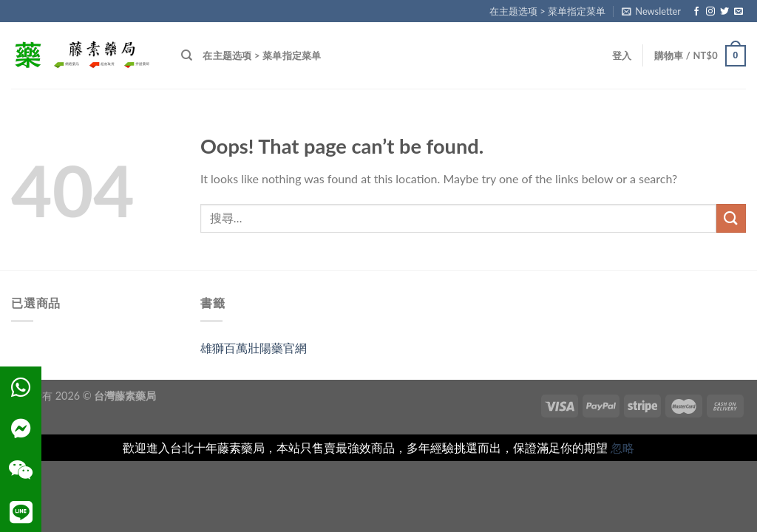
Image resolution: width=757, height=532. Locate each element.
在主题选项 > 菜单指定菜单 (547, 11)
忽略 (622, 447)
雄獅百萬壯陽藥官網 (254, 348)
